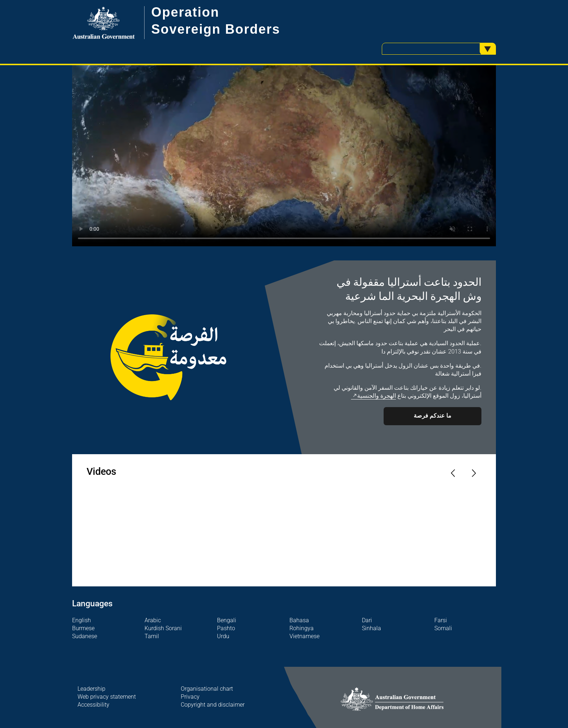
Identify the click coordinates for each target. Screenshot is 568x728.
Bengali (227, 620)
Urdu (223, 636)
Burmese (83, 628)
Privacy (190, 697)
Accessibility (93, 705)
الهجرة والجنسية (377, 396)
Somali (443, 628)
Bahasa (299, 620)
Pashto (226, 628)
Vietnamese (304, 636)
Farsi (441, 620)
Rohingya (302, 628)
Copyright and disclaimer (213, 705)
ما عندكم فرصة (433, 416)
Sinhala (371, 628)
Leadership (91, 689)
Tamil (152, 636)
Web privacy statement (107, 697)
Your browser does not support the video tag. (284, 156)
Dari (367, 620)
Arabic (153, 620)
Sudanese (85, 636)
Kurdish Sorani (163, 628)
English (82, 620)
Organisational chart (207, 689)
